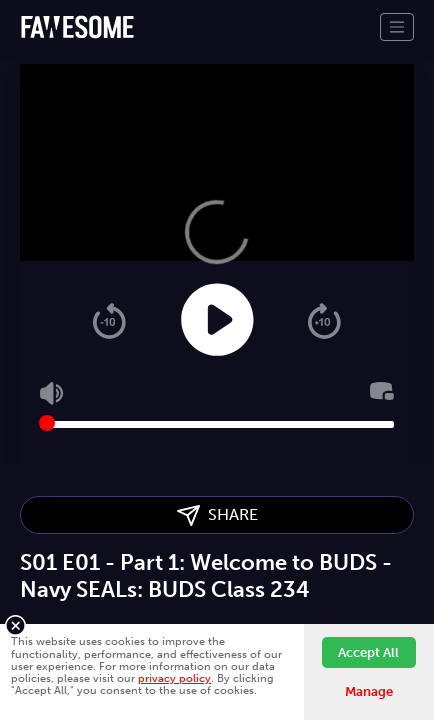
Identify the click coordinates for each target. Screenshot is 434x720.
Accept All (368, 652)
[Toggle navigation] (397, 27)
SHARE (217, 515)
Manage (369, 691)
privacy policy (174, 678)
